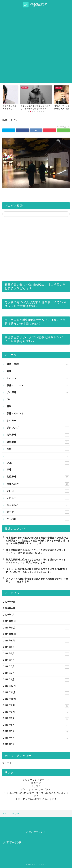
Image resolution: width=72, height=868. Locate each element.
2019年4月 (36, 660)
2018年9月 (36, 706)
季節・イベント (38, 414)
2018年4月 (36, 738)
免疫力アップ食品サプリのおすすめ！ (36, 799)
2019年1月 (36, 680)
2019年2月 (36, 673)
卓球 (38, 470)
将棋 (38, 449)
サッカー (38, 421)
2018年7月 (36, 719)
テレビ (38, 491)
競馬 (38, 406)
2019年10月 (36, 634)
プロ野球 (38, 393)
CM (38, 400)
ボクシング (38, 428)
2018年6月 (36, 725)
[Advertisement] (36, 45)
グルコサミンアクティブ (36, 780)
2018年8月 (36, 712)
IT (38, 456)
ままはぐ (36, 786)
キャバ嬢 (38, 519)
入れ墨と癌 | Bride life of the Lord (28, 572)
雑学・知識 (38, 364)
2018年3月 (36, 745)
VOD (38, 463)
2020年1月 (36, 615)
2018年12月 (36, 686)
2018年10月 (36, 699)
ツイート (7, 763)
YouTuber (38, 505)
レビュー (38, 498)
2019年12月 (36, 621)
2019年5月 (36, 654)
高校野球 (38, 477)
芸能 (38, 371)
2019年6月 (36, 647)
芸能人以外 (38, 484)
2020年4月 (36, 609)
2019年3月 (36, 667)
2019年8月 (36, 641)
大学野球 (38, 435)
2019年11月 (36, 628)
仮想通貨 (38, 442)
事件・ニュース (38, 385)
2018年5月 (36, 732)
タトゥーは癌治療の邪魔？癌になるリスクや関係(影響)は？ (37, 569)
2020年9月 (36, 602)
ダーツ (38, 512)
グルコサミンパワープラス (36, 789)
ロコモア (36, 783)
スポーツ (38, 378)
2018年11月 (36, 693)
